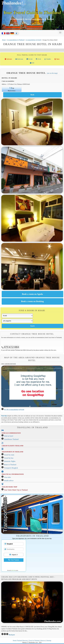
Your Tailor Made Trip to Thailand (16, 490)
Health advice (9, 481)
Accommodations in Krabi (33, 40)
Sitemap (49, 641)
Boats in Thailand (10, 465)
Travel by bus (9, 458)
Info (32, 63)
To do (38, 59)
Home (4, 40)
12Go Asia (13, 570)
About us (43, 641)
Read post (12, 635)
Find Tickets (14, 560)
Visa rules (7, 477)
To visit (29, 59)
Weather (48, 59)
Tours (57, 59)
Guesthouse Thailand (11, 439)
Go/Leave (8, 59)
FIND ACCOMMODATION (11, 433)
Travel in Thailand (34, 641)
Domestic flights (10, 461)
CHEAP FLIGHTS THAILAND (13, 446)
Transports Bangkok (11, 468)
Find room (19, 59)
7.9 (11, 88)
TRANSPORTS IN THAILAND (12, 452)
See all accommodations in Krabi (14, 410)
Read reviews (12, 91)
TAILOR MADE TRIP (9, 487)
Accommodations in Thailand (16, 40)
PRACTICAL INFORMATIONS (13, 474)
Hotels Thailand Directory (20, 641)
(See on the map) (52, 73)
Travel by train (9, 455)
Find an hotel (9, 436)
